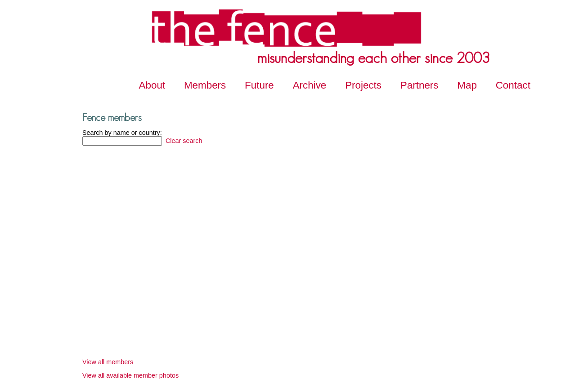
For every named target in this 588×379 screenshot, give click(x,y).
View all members (108, 362)
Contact (513, 85)
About (152, 85)
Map (467, 85)
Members (205, 85)
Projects (363, 85)
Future (259, 85)
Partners (420, 85)
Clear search (183, 141)
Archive (310, 85)
